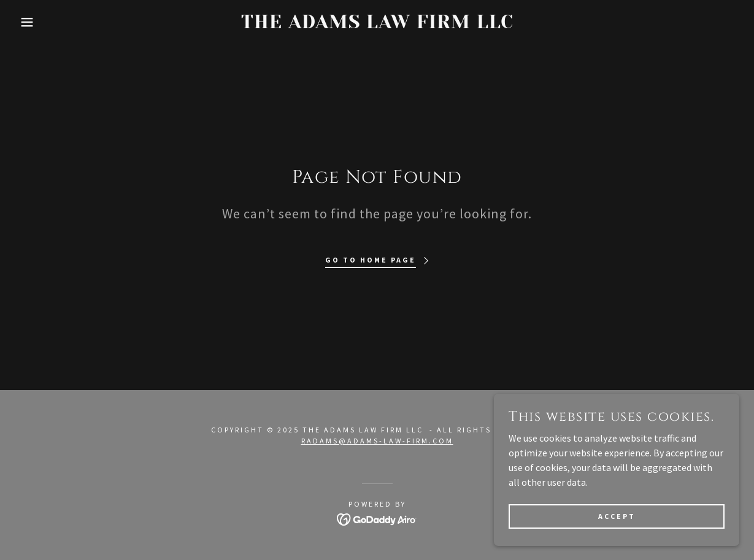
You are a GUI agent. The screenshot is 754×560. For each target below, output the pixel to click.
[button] (38, 22)
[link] (377, 25)
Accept (617, 541)
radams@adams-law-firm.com (377, 441)
